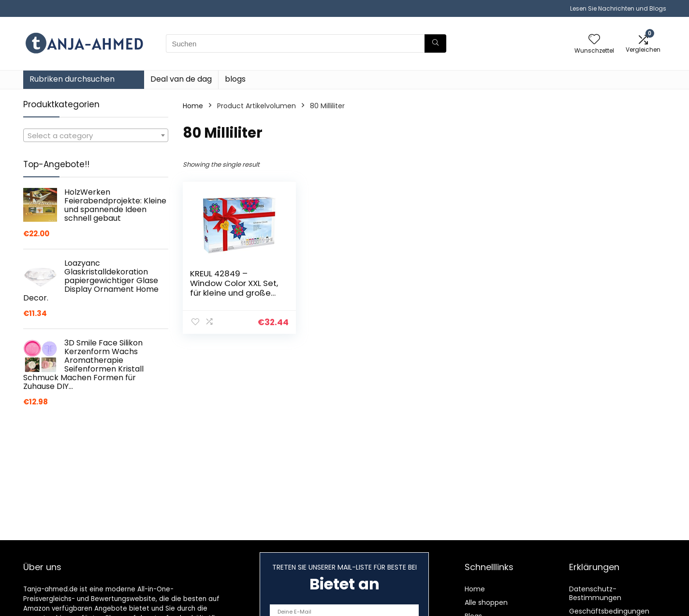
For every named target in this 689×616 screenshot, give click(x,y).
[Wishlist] (594, 40)
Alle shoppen (486, 602)
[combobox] (96, 135)
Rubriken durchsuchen (72, 79)
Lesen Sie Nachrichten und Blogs (618, 8)
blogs (235, 79)
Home (193, 106)
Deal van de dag (181, 79)
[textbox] (96, 136)
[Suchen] (435, 43)
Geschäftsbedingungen (609, 611)
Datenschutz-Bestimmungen (595, 593)
